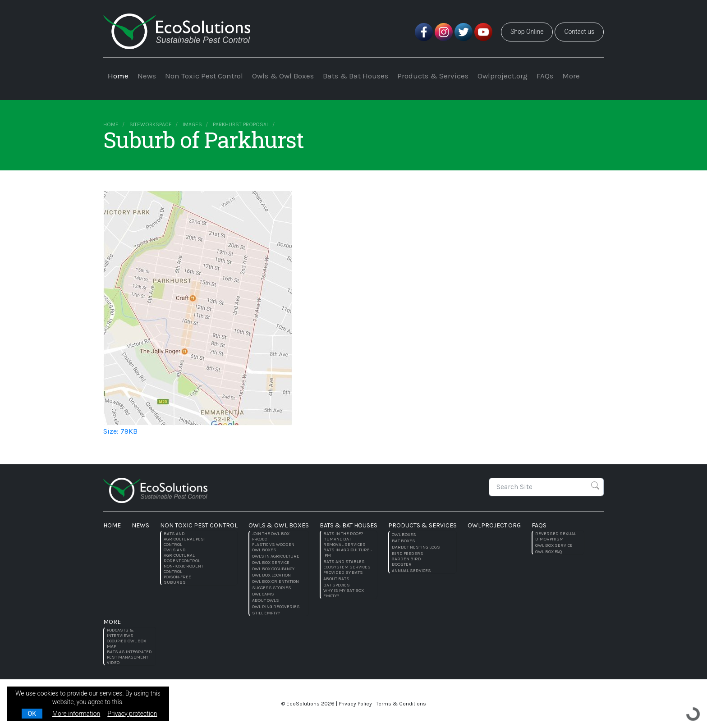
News (147, 76)
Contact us (579, 32)
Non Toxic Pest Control (204, 76)
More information (76, 714)
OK (32, 714)
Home (118, 76)
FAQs (545, 76)
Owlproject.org (503, 76)
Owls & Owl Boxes (283, 76)
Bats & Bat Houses (356, 76)
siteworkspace (151, 124)
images (192, 124)
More (571, 76)
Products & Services (433, 76)
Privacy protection (132, 714)
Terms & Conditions (401, 704)
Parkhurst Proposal (241, 124)
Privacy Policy (355, 704)
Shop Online (527, 32)
